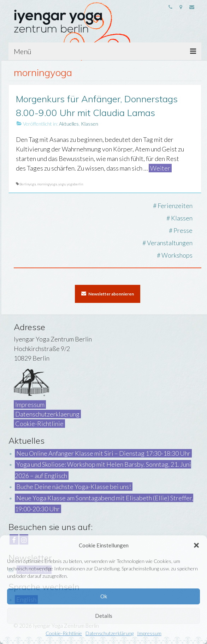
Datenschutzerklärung (110, 633)
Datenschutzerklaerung (47, 414)
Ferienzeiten (175, 206)
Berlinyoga (28, 184)
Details (104, 616)
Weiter (160, 168)
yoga (62, 184)
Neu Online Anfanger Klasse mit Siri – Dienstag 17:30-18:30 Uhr (103, 453)
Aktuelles (69, 124)
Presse (183, 230)
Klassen (90, 124)
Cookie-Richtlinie (64, 633)
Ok (104, 596)
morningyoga (47, 184)
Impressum (149, 633)
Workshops (177, 255)
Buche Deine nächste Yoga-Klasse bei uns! (74, 487)
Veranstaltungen (170, 243)
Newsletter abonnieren (108, 294)
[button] (196, 545)
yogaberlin (75, 184)
